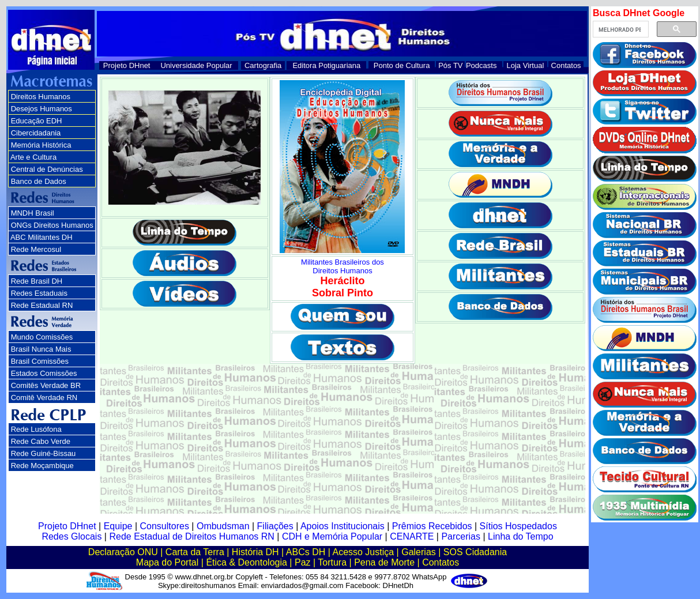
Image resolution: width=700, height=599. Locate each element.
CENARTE (412, 536)
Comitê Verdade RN (44, 398)
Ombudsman (223, 526)
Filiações (275, 526)
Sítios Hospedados (518, 526)
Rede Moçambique (42, 466)
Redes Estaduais (39, 293)
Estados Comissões (44, 373)
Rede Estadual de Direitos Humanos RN (191, 536)
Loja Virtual (526, 65)
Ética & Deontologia (246, 562)
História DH (255, 552)
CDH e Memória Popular (332, 536)
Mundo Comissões (42, 337)
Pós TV (450, 65)
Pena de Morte (384, 562)
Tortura (332, 562)
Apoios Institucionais (343, 526)
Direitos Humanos (41, 97)
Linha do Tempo (521, 536)
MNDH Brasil (33, 213)
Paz (303, 562)
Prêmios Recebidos (432, 526)
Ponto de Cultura (402, 65)
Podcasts (481, 65)
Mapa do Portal (168, 562)
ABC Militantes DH (42, 237)
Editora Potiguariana (326, 65)
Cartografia (263, 65)
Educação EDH (37, 121)
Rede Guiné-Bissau (44, 453)
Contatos (566, 65)
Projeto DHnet (127, 65)
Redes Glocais (71, 536)
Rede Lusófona (36, 429)
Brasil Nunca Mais (41, 349)
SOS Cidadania (475, 552)
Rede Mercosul (36, 249)
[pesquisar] (620, 29)
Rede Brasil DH (37, 281)
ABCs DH (306, 552)
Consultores (165, 526)
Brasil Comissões (40, 361)
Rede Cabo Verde (41, 441)
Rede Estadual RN (42, 305)
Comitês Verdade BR (46, 385)
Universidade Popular (196, 65)
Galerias (419, 552)
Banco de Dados (39, 181)
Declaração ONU (123, 552)
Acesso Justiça (363, 552)
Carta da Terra (195, 552)
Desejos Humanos (42, 109)
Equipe (118, 526)
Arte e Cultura (33, 157)
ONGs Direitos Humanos (52, 225)
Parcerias (461, 536)
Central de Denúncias (47, 169)
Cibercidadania (36, 133)
